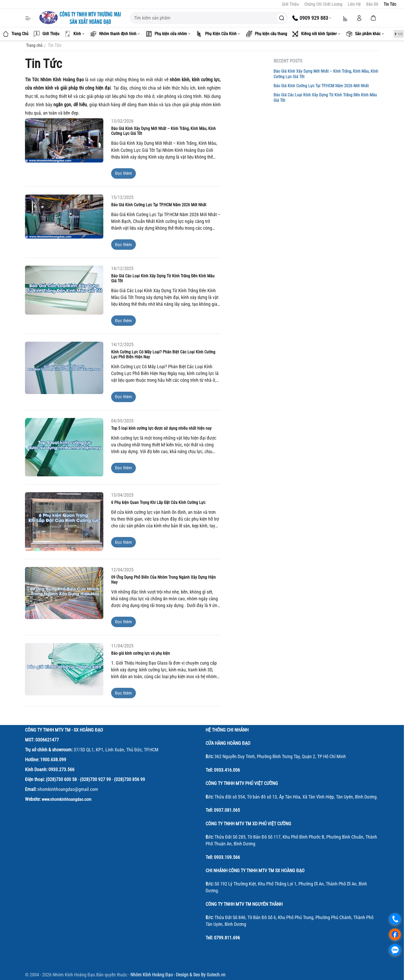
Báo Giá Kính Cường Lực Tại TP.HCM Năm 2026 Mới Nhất (321, 86)
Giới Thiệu (290, 4)
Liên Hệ (354, 4)
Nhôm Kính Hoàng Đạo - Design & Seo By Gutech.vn (178, 975)
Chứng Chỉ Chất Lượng (323, 4)
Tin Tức (390, 4)
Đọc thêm (123, 173)
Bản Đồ (372, 4)
